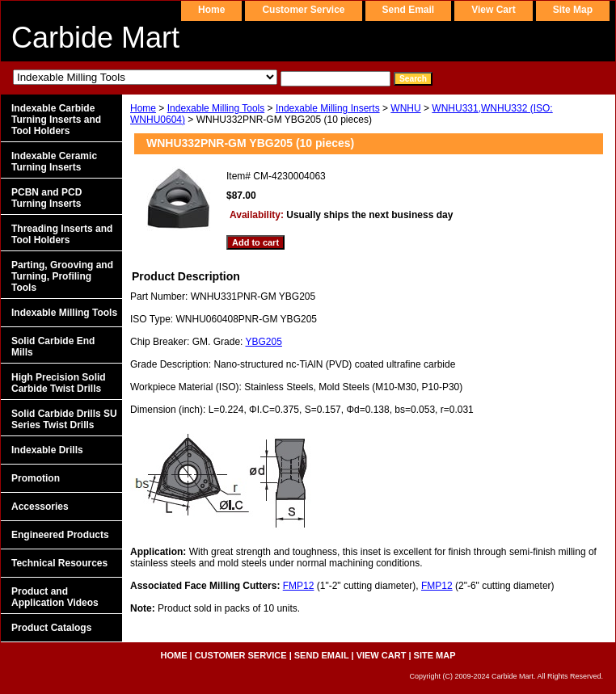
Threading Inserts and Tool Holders (62, 234)
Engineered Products (60, 535)
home (211, 10)
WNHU (405, 108)
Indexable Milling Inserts (328, 108)
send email (409, 10)
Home (143, 108)
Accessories (40, 507)
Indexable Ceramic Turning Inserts (54, 162)
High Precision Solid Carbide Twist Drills (59, 383)
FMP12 (299, 586)
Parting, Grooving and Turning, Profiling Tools (62, 276)
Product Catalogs (51, 628)
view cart (493, 10)
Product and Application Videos (55, 597)
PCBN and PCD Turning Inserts (46, 198)
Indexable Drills (47, 450)
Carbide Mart (95, 38)
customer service (303, 10)
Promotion (36, 478)
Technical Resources (59, 563)
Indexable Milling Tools (216, 108)
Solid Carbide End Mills (53, 347)
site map (573, 10)
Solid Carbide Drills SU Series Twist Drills (64, 419)
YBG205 (264, 342)
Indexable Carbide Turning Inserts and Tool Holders (56, 120)
